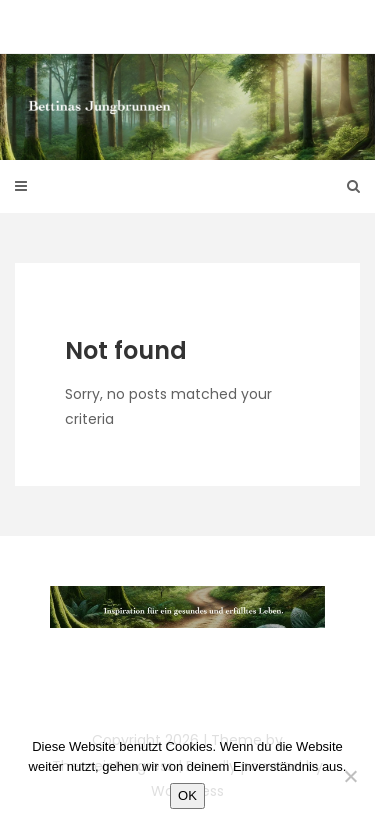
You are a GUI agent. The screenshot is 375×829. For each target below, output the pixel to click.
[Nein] (350, 776)
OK (187, 795)
